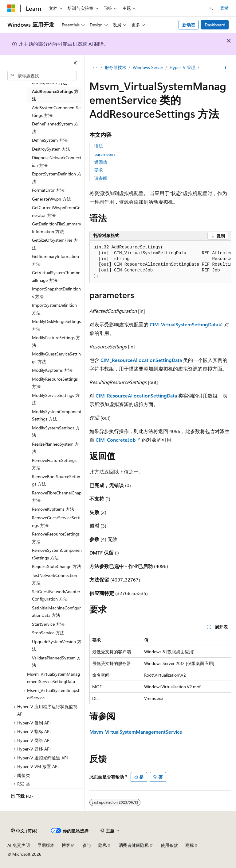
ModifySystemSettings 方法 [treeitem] (56, 432)
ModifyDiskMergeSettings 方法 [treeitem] (56, 325)
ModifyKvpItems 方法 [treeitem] (52, 370)
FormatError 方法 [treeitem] (48, 190)
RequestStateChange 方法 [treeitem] (57, 566)
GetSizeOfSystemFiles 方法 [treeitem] (55, 244)
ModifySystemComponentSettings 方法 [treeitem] (57, 415)
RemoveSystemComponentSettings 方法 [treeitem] (57, 554)
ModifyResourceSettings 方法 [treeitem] (55, 383)
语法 (99, 146)
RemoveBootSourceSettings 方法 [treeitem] (56, 480)
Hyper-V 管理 (183, 67)
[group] (160, 262)
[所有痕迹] (95, 68)
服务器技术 (116, 67)
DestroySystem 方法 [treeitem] (51, 149)
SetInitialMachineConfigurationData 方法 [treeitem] (56, 612)
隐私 (103, 845)
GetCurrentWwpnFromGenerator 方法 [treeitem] (56, 211)
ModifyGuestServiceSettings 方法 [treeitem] (56, 358)
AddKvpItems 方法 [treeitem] (49, 83)
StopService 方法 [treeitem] (48, 633)
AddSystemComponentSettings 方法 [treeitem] (56, 111)
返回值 (101, 162)
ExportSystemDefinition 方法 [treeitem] (57, 178)
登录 (224, 8)
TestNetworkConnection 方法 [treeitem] (55, 579)
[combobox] (42, 76)
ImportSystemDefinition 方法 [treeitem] (54, 309)
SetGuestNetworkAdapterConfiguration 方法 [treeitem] (56, 595)
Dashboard (215, 25)
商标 (190, 845)
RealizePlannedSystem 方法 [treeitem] (55, 448)
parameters (105, 154)
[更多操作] (226, 68)
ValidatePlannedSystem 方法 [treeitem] (57, 662)
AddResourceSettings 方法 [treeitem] (55, 95)
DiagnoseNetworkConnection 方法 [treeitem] (57, 161)
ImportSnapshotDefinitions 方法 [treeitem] (56, 293)
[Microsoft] (11, 8)
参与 (87, 845)
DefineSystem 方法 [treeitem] (50, 140)
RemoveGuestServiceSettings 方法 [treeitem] (56, 521)
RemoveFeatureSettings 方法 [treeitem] (54, 464)
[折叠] (75, 63)
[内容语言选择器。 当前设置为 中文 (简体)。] (24, 831)
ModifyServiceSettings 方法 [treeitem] (56, 399)
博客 (66, 845)
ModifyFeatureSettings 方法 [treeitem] (56, 341)
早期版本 (46, 845)
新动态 (189, 25)
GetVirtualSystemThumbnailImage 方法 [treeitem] (56, 276)
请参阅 (101, 178)
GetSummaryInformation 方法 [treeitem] (55, 260)
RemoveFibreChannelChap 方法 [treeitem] (57, 497)
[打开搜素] (211, 8)
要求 (99, 170)
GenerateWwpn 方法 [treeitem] (51, 199)
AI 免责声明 (19, 845)
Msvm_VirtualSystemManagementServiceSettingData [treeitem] (53, 678)
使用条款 (169, 845)
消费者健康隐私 (134, 845)
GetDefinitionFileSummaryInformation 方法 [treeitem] (57, 228)
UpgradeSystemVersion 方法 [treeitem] (57, 645)
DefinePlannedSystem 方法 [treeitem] (55, 128)
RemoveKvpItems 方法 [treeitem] (53, 509)
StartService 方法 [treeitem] (48, 624)
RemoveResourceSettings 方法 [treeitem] (56, 538)
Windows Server (148, 67)
